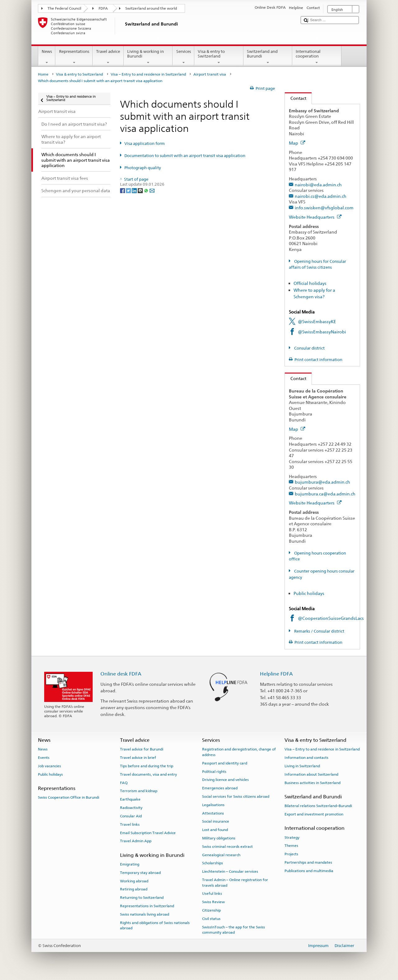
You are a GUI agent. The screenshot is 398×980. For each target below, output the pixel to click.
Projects (291, 854)
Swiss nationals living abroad (145, 914)
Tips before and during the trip (147, 766)
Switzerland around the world (151, 8)
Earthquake (130, 799)
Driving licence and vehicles (225, 780)
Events (44, 758)
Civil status (211, 919)
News (47, 57)
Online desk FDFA (121, 674)
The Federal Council (64, 8)
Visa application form (145, 144)
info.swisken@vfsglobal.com (324, 208)
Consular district (309, 348)
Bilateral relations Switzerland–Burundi (318, 806)
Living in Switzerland (302, 766)
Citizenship (211, 910)
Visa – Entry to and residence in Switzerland (148, 74)
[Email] (152, 190)
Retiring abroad (134, 889)
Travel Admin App (136, 841)
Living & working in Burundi (148, 57)
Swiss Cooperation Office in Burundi (69, 797)
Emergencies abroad (220, 788)
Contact (296, 98)
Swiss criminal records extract (227, 847)
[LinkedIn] (135, 190)
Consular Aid (131, 816)
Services (183, 57)
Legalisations (213, 805)
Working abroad (134, 881)
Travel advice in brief (138, 758)
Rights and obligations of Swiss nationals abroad (155, 925)
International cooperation (317, 57)
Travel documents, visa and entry (148, 774)
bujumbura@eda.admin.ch (322, 482)
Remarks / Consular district (319, 631)
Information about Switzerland (311, 774)
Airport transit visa (210, 74)
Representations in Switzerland (147, 906)
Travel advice (108, 57)
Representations (74, 57)
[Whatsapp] (147, 190)
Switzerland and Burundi (268, 57)
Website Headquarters (315, 217)
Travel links (130, 824)
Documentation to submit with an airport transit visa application (185, 156)
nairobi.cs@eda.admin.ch (321, 196)
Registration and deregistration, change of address (239, 752)
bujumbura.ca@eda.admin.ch (325, 494)
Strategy (292, 837)
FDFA (103, 8)
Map (297, 143)
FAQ (124, 783)
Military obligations (219, 838)
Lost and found (215, 830)
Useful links (212, 894)
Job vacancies (49, 766)
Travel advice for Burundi (142, 749)
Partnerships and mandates (308, 862)
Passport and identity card (225, 763)
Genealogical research (221, 855)
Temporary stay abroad (140, 873)
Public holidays (309, 593)
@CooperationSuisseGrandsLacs (331, 618)
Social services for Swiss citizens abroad (236, 797)
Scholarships (213, 863)
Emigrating (130, 864)
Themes (291, 846)
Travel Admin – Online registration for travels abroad (235, 882)
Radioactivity (131, 808)
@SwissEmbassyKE (317, 321)
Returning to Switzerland (142, 898)
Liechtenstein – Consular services (230, 871)
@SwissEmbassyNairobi (322, 332)
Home (43, 74)
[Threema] (141, 190)
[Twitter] (129, 190)
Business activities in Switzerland (312, 783)
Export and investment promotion (314, 814)
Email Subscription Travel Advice (148, 833)
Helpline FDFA (276, 674)
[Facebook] (123, 190)
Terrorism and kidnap (139, 791)
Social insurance (216, 821)
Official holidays (310, 283)
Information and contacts (306, 758)
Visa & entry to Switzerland (219, 57)
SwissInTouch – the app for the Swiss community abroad (234, 929)
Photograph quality (143, 168)
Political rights (214, 771)
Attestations (213, 813)
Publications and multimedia (309, 871)
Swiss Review (213, 902)
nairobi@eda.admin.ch (318, 185)
